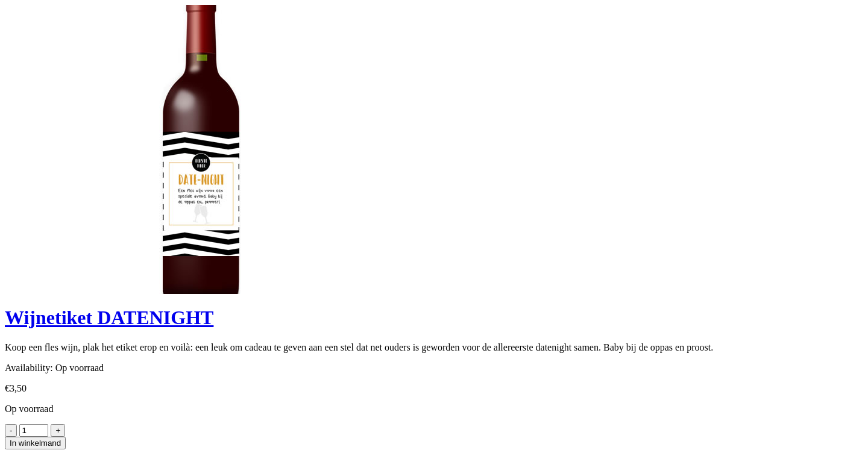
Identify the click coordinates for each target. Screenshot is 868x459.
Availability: (29, 368)
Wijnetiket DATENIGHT (109, 317)
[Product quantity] (34, 430)
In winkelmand (35, 443)
